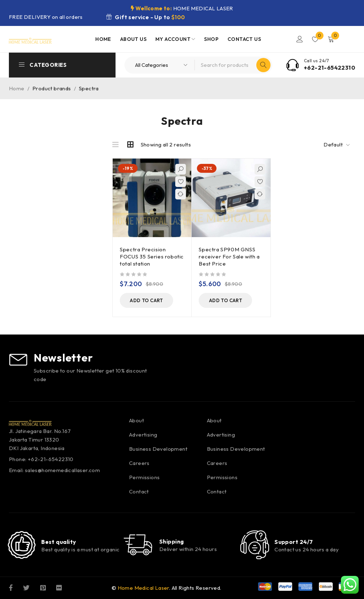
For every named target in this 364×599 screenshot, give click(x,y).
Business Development (158, 449)
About (136, 420)
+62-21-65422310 (330, 68)
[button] (146, 300)
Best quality (59, 542)
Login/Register (300, 39)
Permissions (144, 477)
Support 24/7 (294, 542)
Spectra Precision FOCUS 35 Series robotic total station (152, 256)
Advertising (143, 435)
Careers (139, 463)
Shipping (172, 541)
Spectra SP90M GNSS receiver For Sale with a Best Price (229, 256)
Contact (139, 491)
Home (17, 88)
